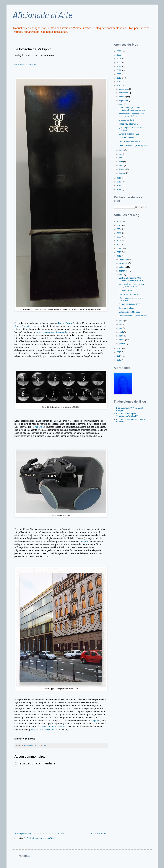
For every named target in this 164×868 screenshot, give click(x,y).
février (122, 169)
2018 (119, 82)
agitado (96, 721)
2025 (119, 55)
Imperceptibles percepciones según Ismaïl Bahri (131, 115)
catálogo (83, 541)
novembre (124, 93)
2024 (119, 59)
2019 (119, 78)
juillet (122, 150)
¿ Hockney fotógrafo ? (128, 124)
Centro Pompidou (23, 326)
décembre (124, 89)
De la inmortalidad (127, 138)
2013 (119, 189)
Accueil (61, 833)
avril (121, 162)
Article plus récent (23, 833)
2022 (119, 66)
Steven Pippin (65, 323)
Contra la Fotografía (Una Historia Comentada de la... (132, 109)
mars (122, 165)
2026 (119, 51)
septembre (124, 100)
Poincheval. (37, 427)
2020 (119, 74)
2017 (119, 86)
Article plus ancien (99, 833)
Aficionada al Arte (42, 15)
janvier (122, 173)
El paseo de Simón (127, 120)
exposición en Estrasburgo (54, 727)
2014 (119, 186)
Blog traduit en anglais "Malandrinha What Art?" (127, 415)
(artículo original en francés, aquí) (26, 65)
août (121, 104)
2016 (119, 178)
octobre (123, 97)
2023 (119, 63)
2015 (119, 182)
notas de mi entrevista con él (44, 730)
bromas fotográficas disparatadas (52, 332)
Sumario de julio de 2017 (130, 134)
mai (121, 158)
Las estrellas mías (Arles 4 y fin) (133, 145)
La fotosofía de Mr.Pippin (130, 141)
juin (121, 154)
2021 (119, 70)
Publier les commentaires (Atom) (41, 838)
